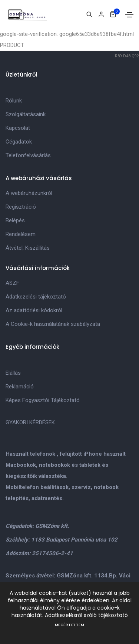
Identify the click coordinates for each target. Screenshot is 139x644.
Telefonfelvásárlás (28, 155)
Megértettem (70, 625)
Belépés (15, 220)
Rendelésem (21, 234)
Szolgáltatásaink (26, 114)
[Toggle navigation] (129, 15)
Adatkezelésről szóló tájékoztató (86, 615)
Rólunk (14, 101)
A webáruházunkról (29, 193)
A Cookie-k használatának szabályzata (53, 324)
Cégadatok (19, 142)
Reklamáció (20, 387)
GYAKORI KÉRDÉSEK (30, 422)
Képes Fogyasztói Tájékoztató (43, 400)
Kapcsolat (18, 128)
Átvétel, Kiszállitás (28, 248)
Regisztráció (21, 207)
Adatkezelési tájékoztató (36, 297)
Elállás (13, 373)
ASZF (12, 283)
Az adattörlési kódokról (34, 310)
